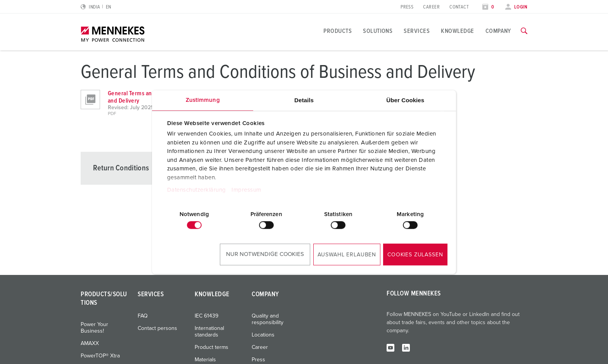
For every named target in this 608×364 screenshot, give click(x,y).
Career (431, 7)
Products (338, 31)
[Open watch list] (488, 7)
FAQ (143, 316)
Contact (459, 7)
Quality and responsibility (268, 319)
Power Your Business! (94, 328)
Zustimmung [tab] (203, 100)
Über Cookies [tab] (405, 100)
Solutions (378, 31)
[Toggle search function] (524, 31)
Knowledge (457, 31)
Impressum (246, 190)
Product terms (212, 347)
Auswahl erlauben (347, 255)
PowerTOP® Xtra (100, 356)
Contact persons (157, 328)
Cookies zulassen (415, 255)
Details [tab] (304, 100)
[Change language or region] (96, 7)
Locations (263, 335)
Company (498, 31)
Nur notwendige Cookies (265, 254)
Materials (205, 360)
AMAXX (90, 343)
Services (417, 31)
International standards (209, 332)
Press (407, 7)
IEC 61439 (206, 316)
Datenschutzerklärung (197, 190)
